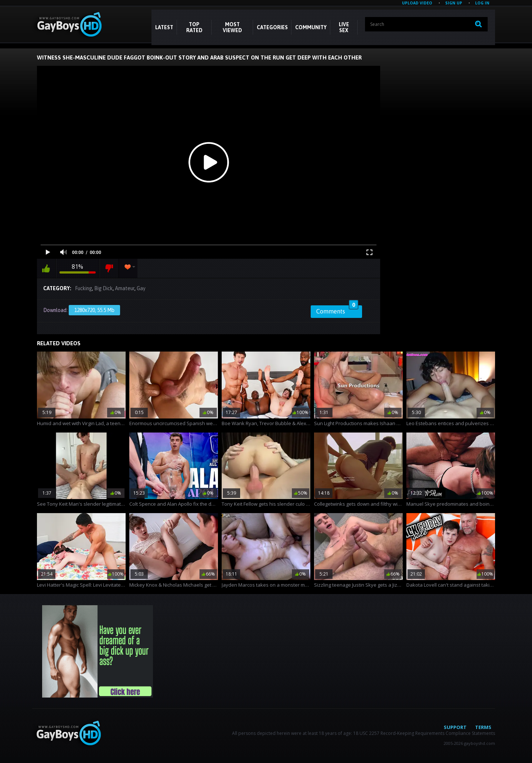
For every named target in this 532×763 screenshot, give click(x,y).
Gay (141, 288)
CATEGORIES (272, 27)
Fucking (83, 288)
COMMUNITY (311, 27)
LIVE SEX (344, 27)
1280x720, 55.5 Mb (94, 310)
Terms (483, 727)
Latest (164, 27)
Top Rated (194, 27)
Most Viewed (232, 27)
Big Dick (103, 288)
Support (455, 727)
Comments (337, 310)
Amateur (125, 288)
